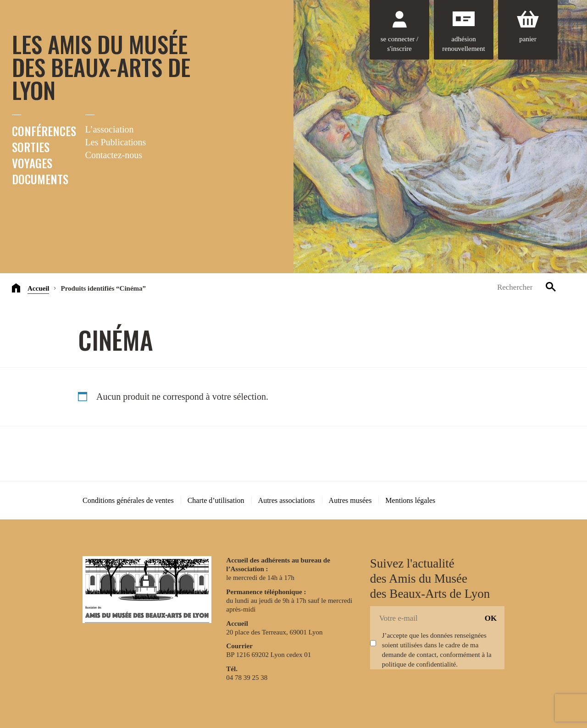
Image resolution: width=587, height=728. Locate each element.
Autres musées (350, 500)
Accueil (38, 288)
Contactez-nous (114, 155)
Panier (528, 39)
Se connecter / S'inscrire (399, 44)
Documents (40, 179)
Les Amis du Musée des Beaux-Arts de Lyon (101, 66)
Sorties (31, 147)
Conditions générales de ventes (128, 500)
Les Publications (116, 142)
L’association (110, 129)
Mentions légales (410, 500)
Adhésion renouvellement (463, 44)
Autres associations (287, 500)
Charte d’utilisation (216, 500)
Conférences (44, 131)
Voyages (32, 163)
